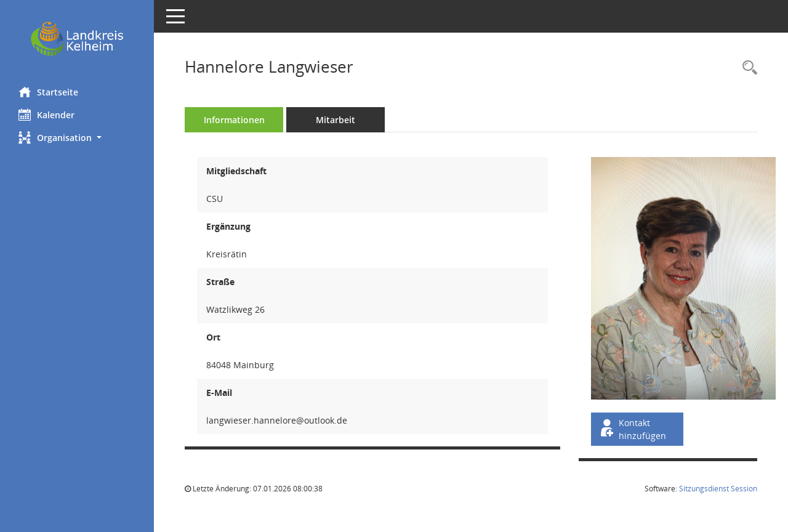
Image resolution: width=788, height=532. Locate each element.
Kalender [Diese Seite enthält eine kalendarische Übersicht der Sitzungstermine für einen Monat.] (46, 115)
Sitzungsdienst (718, 489)
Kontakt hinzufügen (632, 429)
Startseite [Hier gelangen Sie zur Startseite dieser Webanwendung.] (48, 92)
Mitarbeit (336, 120)
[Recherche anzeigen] (747, 68)
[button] (77, 138)
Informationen (234, 120)
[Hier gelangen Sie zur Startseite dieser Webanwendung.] (77, 39)
